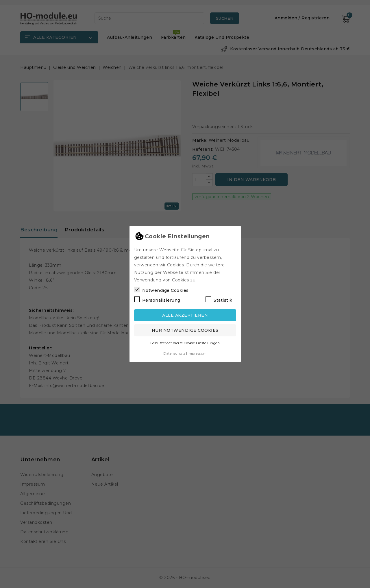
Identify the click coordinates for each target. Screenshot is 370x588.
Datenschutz (174, 353)
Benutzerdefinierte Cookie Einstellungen (185, 343)
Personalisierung (157, 300)
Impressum (197, 353)
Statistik (219, 300)
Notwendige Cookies (161, 290)
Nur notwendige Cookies (185, 330)
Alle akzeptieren (185, 315)
